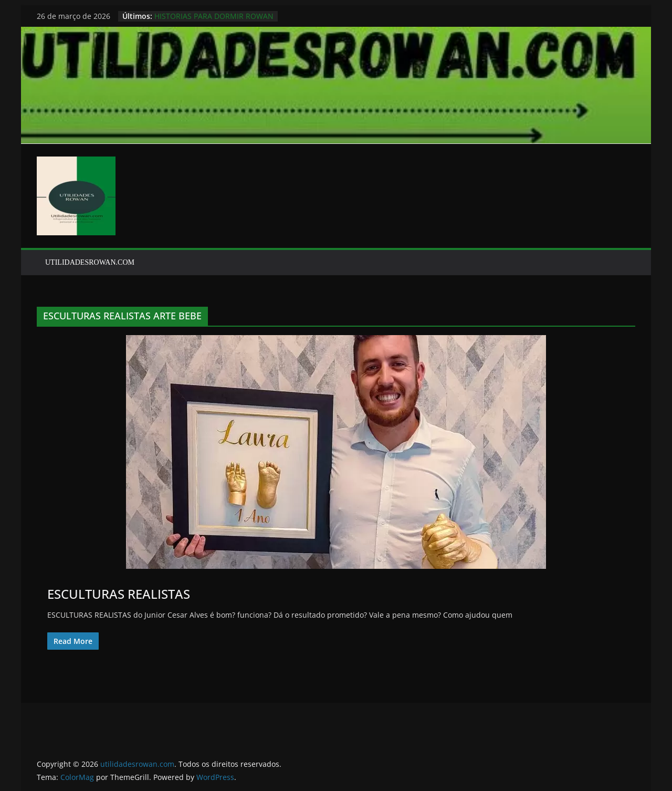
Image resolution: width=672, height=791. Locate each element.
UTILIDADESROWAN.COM (90, 262)
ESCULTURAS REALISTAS (119, 594)
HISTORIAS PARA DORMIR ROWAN (214, 16)
